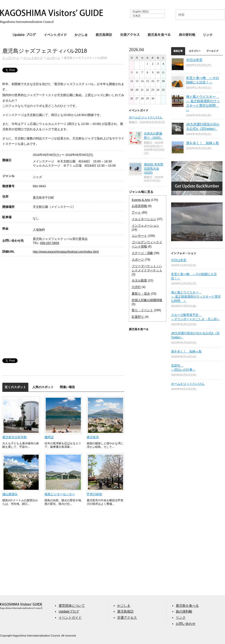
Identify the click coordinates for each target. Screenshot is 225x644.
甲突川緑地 (94, 494)
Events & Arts (141, 200)
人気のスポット (43, 387)
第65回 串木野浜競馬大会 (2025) (154, 168)
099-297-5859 (50, 243)
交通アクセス (130, 35)
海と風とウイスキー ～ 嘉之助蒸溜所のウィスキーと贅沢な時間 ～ (196, 297)
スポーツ (138, 260)
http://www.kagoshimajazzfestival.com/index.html (66, 252)
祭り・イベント (142, 310)
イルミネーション (144, 219)
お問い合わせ (186, 624)
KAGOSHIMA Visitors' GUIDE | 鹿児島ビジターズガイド (52, 14)
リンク (208, 35)
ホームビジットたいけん (146, 117)
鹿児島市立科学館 (15, 437)
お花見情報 (139, 206)
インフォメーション (145, 226)
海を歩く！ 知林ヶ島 (202, 143)
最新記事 (178, 51)
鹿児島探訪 (104, 35)
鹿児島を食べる (159, 35)
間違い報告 (67, 387)
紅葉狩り (138, 317)
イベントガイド (55, 35)
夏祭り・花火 (141, 294)
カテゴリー (195, 51)
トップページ (11, 58)
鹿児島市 (93, 437)
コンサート (53, 58)
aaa (21, 606)
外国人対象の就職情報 (147, 300)
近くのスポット (15, 387)
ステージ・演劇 (142, 253)
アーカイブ (212, 51)
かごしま (81, 35)
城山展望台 (10, 494)
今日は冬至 (194, 60)
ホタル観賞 (139, 280)
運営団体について (72, 606)
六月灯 (136, 287)
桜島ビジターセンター (60, 494)
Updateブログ (24, 35)
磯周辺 (49, 437)
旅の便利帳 (187, 35)
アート (136, 212)
